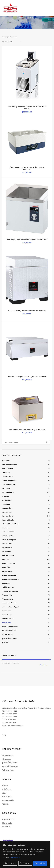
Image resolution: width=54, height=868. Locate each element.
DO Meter (5, 496)
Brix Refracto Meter (9, 465)
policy (4, 735)
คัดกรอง (43, 665)
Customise (10, 863)
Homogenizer (7, 508)
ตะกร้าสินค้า (6, 827)
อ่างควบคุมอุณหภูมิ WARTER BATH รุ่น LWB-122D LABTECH (27, 168)
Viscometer (6, 611)
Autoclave (6, 461)
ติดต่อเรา (5, 804)
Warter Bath (6, 623)
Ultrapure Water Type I (10, 607)
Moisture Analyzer (9, 540)
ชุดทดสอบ (5, 642)
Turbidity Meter (8, 587)
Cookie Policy (15, 857)
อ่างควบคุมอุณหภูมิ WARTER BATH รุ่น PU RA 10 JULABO (27, 239)
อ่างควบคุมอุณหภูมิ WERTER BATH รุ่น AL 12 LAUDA (27, 429)
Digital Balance (8, 492)
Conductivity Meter (9, 480)
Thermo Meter (7, 595)
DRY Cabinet (7, 500)
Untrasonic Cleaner (9, 603)
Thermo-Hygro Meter (10, 591)
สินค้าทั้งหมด (6, 789)
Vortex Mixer (6, 615)
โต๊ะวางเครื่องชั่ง (7, 634)
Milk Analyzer (7, 544)
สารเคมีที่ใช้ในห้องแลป (9, 631)
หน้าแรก (5, 786)
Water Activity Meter (10, 627)
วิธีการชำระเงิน (7, 797)
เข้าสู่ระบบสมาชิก (8, 819)
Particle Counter (8, 555)
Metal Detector (7, 536)
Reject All (25, 863)
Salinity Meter (7, 571)
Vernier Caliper (7, 619)
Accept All (40, 863)
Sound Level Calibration (11, 579)
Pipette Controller (9, 563)
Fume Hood (6, 504)
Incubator (5, 528)
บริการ (4, 793)
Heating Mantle (8, 520)
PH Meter (5, 559)
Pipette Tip (6, 567)
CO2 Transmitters (8, 484)
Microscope (6, 552)
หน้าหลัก (22, 17)
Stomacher (6, 583)
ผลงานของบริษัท (8, 800)
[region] (25, 855)
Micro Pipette (7, 547)
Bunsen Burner (7, 468)
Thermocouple (7, 599)
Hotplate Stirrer (8, 516)
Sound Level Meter (9, 575)
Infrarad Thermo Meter (10, 524)
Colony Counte (7, 476)
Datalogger (6, 488)
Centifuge (6, 472)
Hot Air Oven (7, 512)
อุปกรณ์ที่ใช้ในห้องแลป (9, 638)
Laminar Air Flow (8, 532)
